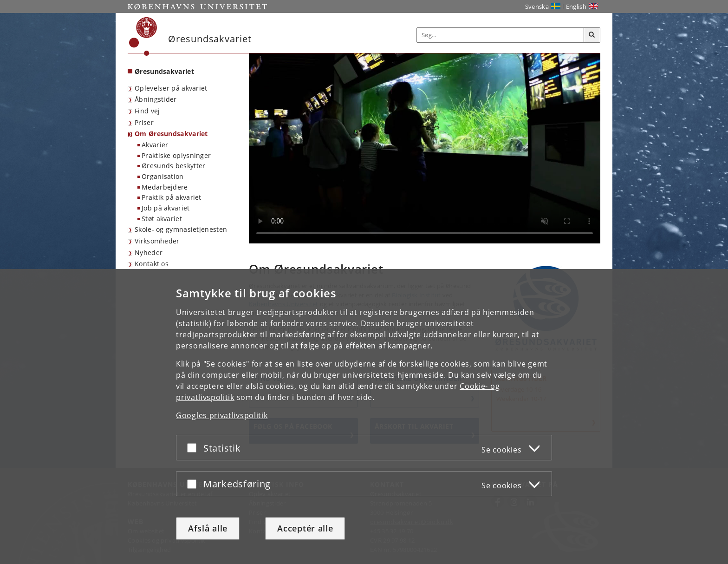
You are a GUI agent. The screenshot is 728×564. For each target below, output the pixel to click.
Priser (144, 122)
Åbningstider (156, 99)
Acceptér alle (305, 528)
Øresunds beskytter (173, 166)
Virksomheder (157, 241)
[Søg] (592, 35)
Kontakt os (152, 264)
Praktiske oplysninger (176, 155)
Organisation (163, 176)
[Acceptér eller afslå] (194, 448)
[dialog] (364, 416)
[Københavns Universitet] (143, 36)
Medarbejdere (165, 187)
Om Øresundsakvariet (171, 134)
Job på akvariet (166, 208)
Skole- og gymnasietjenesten (181, 229)
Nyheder (149, 252)
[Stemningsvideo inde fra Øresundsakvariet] (425, 148)
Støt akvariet (162, 219)
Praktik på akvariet (172, 197)
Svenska (537, 7)
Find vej (147, 111)
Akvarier (155, 145)
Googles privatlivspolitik (222, 415)
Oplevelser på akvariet (171, 88)
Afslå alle (208, 528)
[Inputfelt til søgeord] (500, 35)
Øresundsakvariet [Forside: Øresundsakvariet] (164, 71)
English (576, 7)
